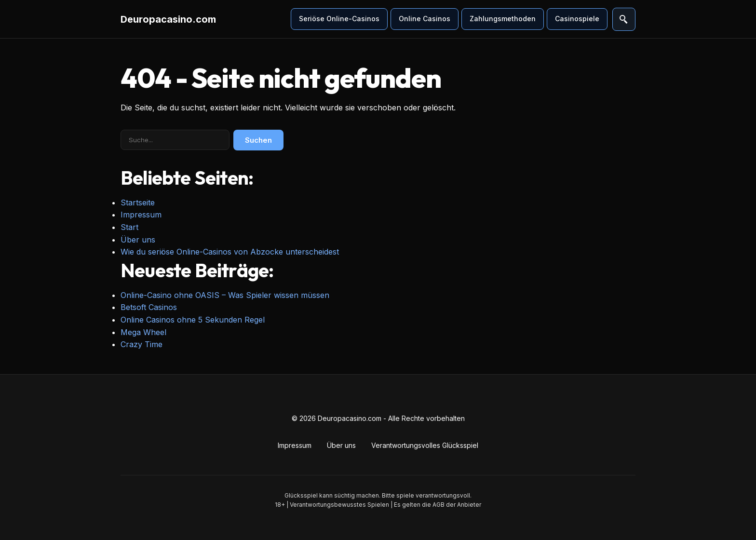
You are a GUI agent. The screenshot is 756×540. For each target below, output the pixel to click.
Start (129, 227)
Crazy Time (142, 344)
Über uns (138, 240)
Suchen (258, 140)
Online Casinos (425, 19)
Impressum (141, 215)
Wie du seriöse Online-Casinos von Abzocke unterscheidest (230, 252)
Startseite (138, 202)
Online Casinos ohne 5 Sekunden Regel (193, 320)
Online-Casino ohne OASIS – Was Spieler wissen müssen (225, 295)
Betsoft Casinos (149, 307)
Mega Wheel (143, 332)
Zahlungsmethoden (503, 19)
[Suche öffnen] (624, 19)
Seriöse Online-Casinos (339, 19)
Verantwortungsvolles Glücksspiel (425, 445)
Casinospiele (577, 19)
